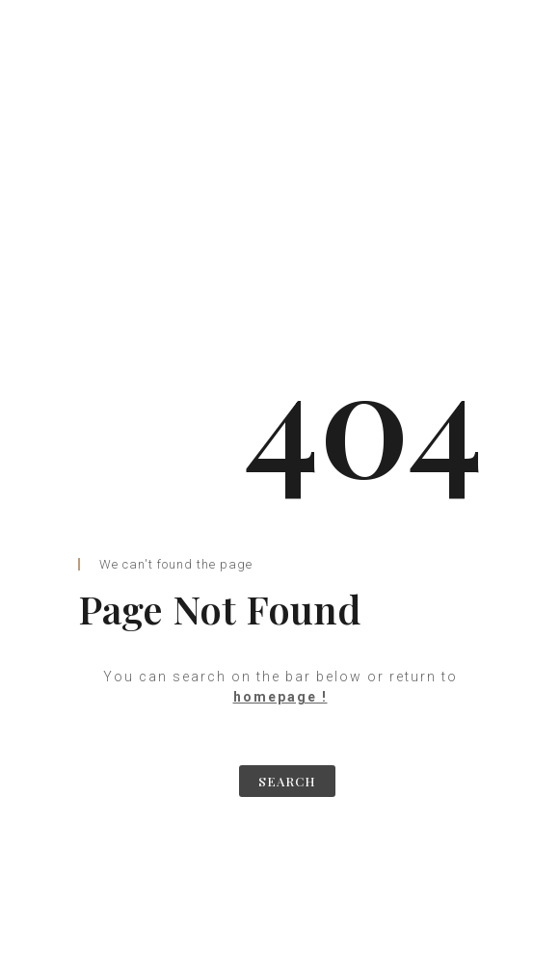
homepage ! (280, 697)
